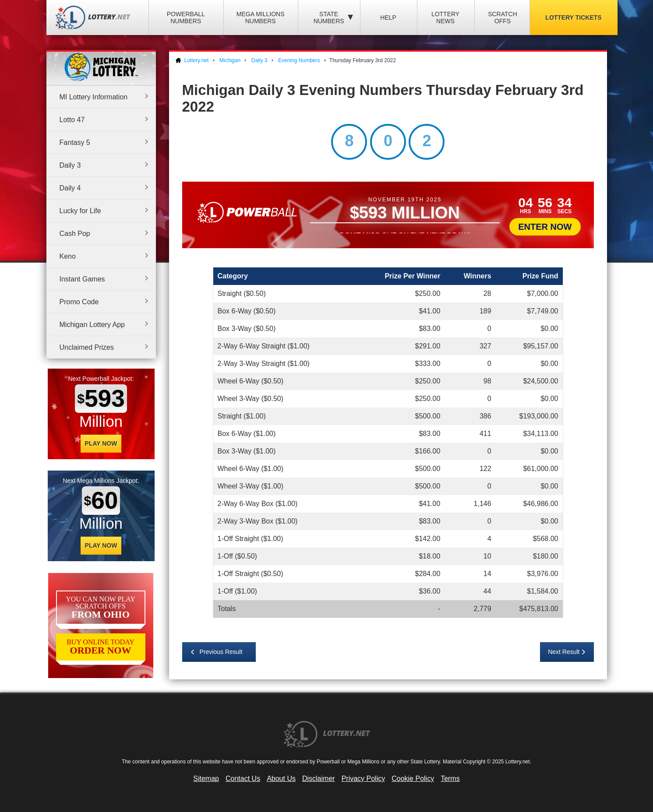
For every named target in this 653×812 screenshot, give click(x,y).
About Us (281, 779)
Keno (68, 256)
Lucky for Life (80, 211)
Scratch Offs (503, 18)
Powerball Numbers (186, 18)
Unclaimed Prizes (87, 347)
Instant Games (82, 279)
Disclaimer (319, 779)
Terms (450, 779)
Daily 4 (70, 188)
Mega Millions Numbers (261, 18)
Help (388, 18)
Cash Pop (75, 234)
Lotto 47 (72, 120)
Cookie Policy (413, 779)
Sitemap (206, 779)
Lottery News (445, 18)
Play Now (101, 443)
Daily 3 (70, 165)
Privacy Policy (364, 779)
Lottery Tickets (573, 18)
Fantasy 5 (75, 142)
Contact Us (243, 779)
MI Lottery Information (94, 97)
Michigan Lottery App (92, 325)
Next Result (564, 652)
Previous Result (221, 652)
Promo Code (79, 302)
